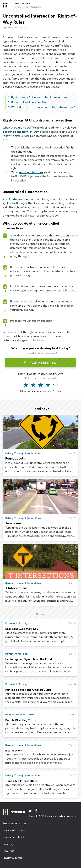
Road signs (9, 844)
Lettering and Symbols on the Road (29, 659)
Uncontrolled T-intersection (29, 102)
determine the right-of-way (21, 132)
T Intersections (16, 588)
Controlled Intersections (21, 781)
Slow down (17, 235)
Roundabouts (15, 458)
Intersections (14, 750)
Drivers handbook (14, 837)
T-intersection (18, 199)
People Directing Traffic (21, 720)
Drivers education (14, 830)
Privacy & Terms (12, 858)
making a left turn (31, 172)
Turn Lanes (13, 523)
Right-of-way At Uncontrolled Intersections (39, 97)
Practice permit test (15, 823)
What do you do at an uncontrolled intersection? (43, 107)
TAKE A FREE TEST (40, 363)
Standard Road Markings (22, 629)
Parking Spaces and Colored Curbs (28, 690)
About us (8, 851)
